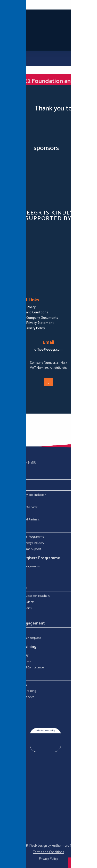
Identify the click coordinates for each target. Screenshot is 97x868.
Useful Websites (15, 614)
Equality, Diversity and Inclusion (26, 495)
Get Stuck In (16, 588)
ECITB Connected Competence (24, 668)
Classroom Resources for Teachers (27, 596)
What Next (15, 677)
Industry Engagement (25, 623)
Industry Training (21, 647)
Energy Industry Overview (21, 507)
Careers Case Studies (18, 608)
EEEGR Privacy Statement (35, 323)
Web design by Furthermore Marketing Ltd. (60, 846)
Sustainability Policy (30, 328)
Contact (13, 706)
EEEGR (9, 501)
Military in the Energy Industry (25, 543)
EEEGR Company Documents (37, 318)
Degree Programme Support (23, 549)
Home (11, 476)
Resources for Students (20, 602)
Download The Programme (23, 566)
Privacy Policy (48, 859)
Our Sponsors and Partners (22, 520)
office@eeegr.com (48, 350)
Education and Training (21, 691)
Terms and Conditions (32, 312)
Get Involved (13, 632)
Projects (13, 529)
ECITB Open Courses (18, 661)
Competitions (14, 579)
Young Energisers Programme (25, 537)
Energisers (12, 573)
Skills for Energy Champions (23, 638)
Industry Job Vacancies (20, 697)
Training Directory (17, 655)
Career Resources (16, 685)
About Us (14, 487)
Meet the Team (15, 514)
